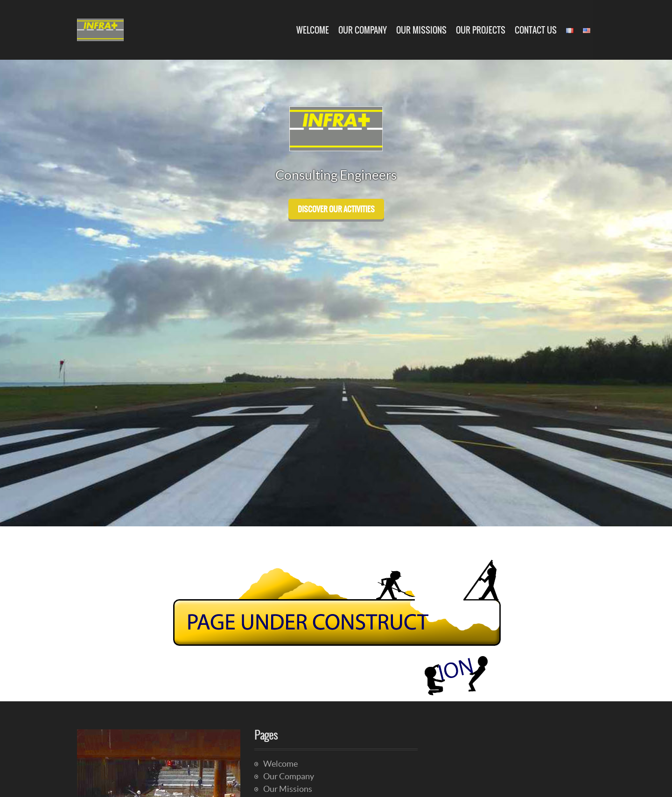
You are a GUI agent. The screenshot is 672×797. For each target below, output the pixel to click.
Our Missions (421, 30)
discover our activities (336, 209)
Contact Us (536, 30)
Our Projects (481, 30)
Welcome (313, 30)
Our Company (363, 30)
